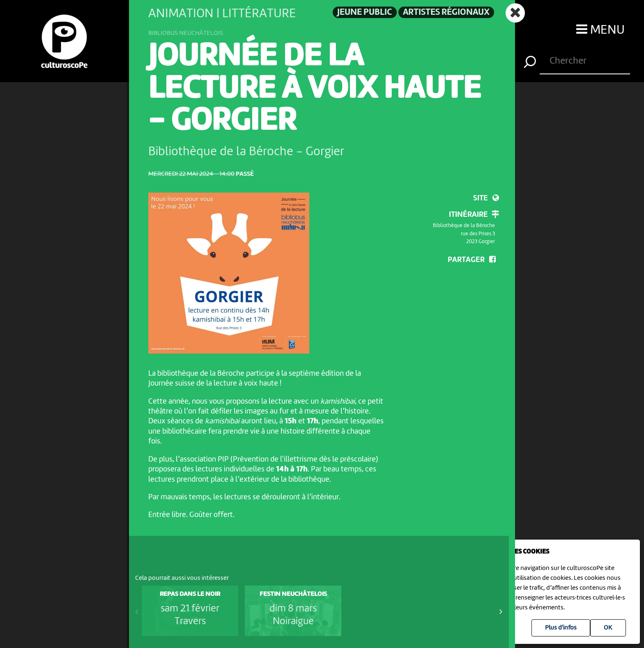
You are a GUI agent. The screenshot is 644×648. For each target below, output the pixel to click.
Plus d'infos (561, 628)
